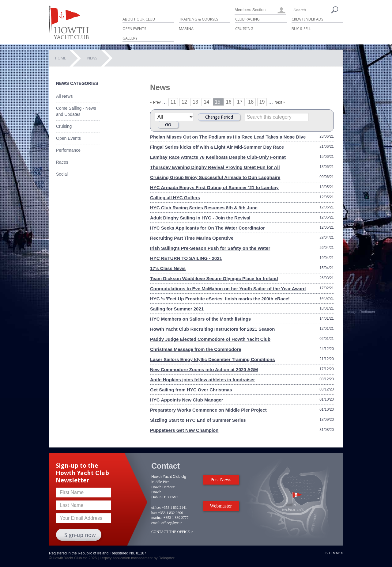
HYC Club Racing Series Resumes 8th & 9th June (204, 208)
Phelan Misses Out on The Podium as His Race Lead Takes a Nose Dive (228, 137)
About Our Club (139, 19)
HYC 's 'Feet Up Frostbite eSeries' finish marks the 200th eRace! (220, 299)
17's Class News (168, 268)
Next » (280, 102)
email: (156, 523)
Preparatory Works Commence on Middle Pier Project (208, 410)
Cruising (244, 29)
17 (240, 102)
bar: (154, 513)
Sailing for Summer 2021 (177, 309)
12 (184, 102)
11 (173, 102)
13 (195, 102)
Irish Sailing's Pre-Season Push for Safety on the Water (210, 248)
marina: (157, 518)
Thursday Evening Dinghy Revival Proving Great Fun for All (215, 167)
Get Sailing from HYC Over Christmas (191, 390)
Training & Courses (199, 19)
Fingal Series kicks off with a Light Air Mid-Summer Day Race (217, 147)
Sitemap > (334, 553)
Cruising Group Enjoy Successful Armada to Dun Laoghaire (215, 177)
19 (262, 102)
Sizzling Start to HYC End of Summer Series (198, 420)
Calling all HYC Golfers (175, 198)
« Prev (155, 102)
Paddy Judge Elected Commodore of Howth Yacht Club (210, 339)
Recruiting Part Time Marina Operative (192, 238)
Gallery (130, 38)
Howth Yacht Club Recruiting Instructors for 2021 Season (212, 329)
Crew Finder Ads (307, 19)
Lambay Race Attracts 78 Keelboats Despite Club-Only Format (218, 157)
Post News (221, 479)
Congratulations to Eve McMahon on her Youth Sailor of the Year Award (228, 289)
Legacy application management (126, 558)
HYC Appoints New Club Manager (187, 400)
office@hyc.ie (172, 523)
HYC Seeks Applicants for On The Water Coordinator (207, 228)
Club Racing (247, 19)
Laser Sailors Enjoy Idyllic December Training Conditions (213, 359)
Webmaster (221, 506)
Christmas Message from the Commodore (196, 349)
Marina (186, 29)
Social (62, 174)
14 (206, 102)
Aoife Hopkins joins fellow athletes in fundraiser (203, 380)
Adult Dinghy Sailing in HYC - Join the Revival (200, 218)
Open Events (134, 29)
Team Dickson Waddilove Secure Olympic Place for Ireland (214, 278)
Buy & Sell (301, 29)
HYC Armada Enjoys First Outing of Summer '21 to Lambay (214, 187)
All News (64, 96)
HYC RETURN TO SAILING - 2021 (186, 258)
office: (156, 508)
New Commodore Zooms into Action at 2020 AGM (204, 369)
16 (229, 102)
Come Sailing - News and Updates (76, 111)
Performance (68, 150)
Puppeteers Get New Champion (184, 430)
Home (60, 58)
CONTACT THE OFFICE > (172, 532)
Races (62, 162)
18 (251, 102)
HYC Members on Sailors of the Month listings (200, 319)
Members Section (250, 10)
